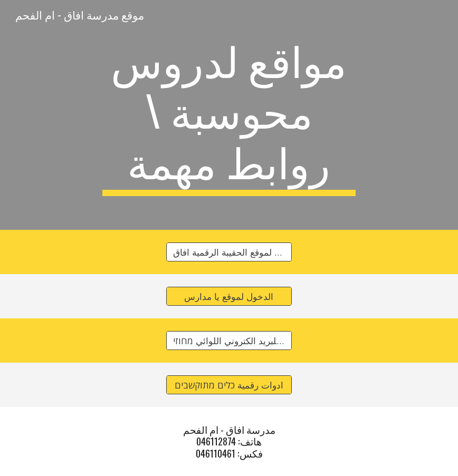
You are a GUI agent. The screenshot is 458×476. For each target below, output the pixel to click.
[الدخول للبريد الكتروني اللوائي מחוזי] (229, 341)
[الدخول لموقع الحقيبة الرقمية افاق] (229, 252)
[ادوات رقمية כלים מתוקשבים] (229, 385)
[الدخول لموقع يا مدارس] (229, 297)
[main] (229, 115)
